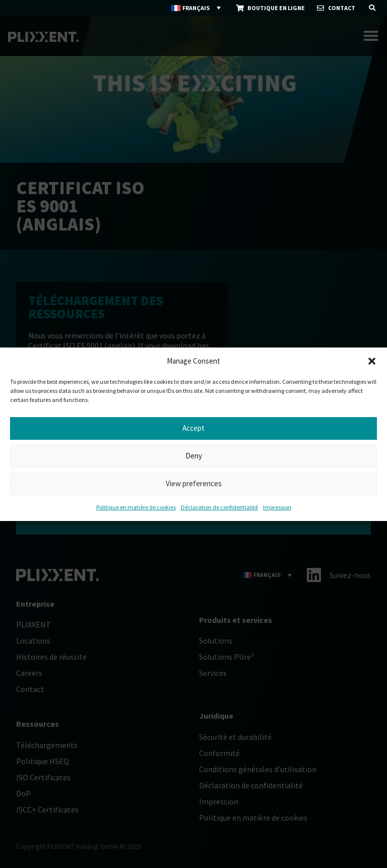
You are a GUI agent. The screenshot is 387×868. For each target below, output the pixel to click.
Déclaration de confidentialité (219, 507)
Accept (193, 428)
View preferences (194, 483)
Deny (194, 456)
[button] (372, 361)
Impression (277, 507)
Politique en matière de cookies (136, 507)
